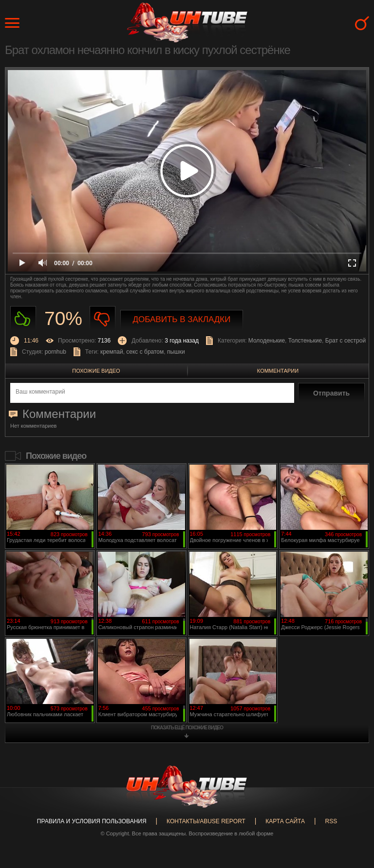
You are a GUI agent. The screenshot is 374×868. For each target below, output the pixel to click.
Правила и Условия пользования (92, 821)
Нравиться (23, 319)
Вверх (352, 817)
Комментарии (278, 371)
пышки (176, 352)
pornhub (56, 352)
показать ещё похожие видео (187, 728)
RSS (331, 821)
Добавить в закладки (182, 319)
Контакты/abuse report (206, 821)
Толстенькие (305, 341)
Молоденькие (267, 341)
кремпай (112, 352)
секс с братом (145, 352)
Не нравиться (103, 319)
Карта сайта (285, 821)
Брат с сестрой (346, 341)
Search (362, 23)
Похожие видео (96, 371)
